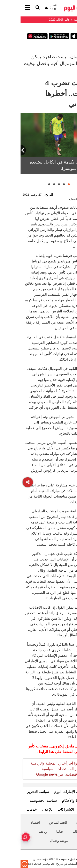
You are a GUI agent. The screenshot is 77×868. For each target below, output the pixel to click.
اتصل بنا (65, 809)
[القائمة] (17, 8)
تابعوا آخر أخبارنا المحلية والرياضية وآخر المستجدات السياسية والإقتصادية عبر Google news (36, 769)
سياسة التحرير (18, 792)
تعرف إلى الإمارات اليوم (52, 792)
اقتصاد (15, 823)
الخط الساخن (37, 823)
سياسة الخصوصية (23, 801)
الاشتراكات (45, 809)
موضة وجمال (38, 841)
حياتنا (39, 832)
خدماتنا (11, 809)
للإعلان (27, 809)
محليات (61, 823)
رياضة (22, 832)
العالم (56, 832)
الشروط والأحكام (55, 801)
